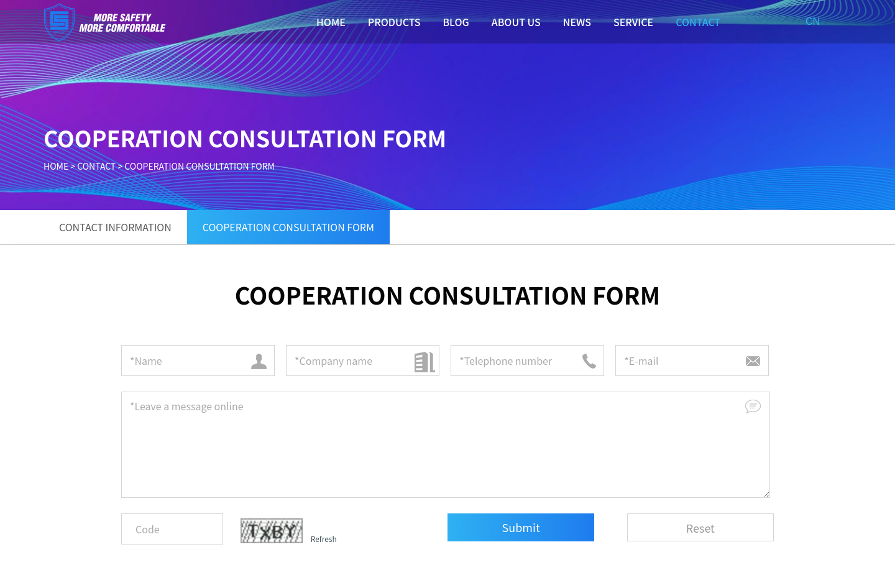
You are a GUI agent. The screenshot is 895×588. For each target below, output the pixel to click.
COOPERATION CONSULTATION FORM (200, 166)
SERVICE (633, 22)
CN (813, 21)
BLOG (456, 22)
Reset (700, 528)
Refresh (324, 539)
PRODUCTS (394, 22)
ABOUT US (516, 22)
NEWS (577, 22)
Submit (521, 527)
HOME (331, 22)
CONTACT (698, 22)
